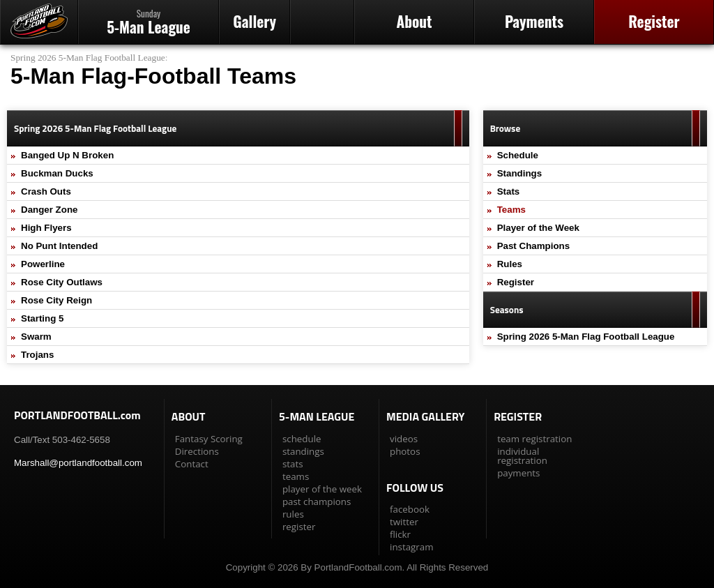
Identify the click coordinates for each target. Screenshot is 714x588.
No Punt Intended (59, 246)
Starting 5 (42, 318)
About (414, 21)
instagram (411, 547)
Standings (519, 173)
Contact (192, 464)
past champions (317, 502)
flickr (400, 534)
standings (303, 451)
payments (518, 473)
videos (404, 439)
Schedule (518, 155)
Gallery (255, 21)
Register (654, 21)
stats (293, 464)
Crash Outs (46, 191)
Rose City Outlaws (62, 282)
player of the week (322, 489)
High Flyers (46, 228)
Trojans (37, 355)
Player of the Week (538, 228)
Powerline (43, 264)
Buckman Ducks (57, 173)
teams (296, 476)
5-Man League (148, 22)
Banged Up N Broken (67, 155)
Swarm (36, 337)
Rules (510, 264)
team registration (534, 439)
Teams (511, 210)
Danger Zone (49, 210)
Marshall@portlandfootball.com (78, 463)
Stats (509, 191)
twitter (404, 522)
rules (293, 514)
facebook (410, 509)
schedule (302, 439)
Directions (197, 451)
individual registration (522, 456)
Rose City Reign (56, 300)
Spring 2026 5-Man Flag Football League (88, 58)
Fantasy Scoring (209, 439)
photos (405, 451)
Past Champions (533, 246)
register (299, 527)
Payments (534, 21)
